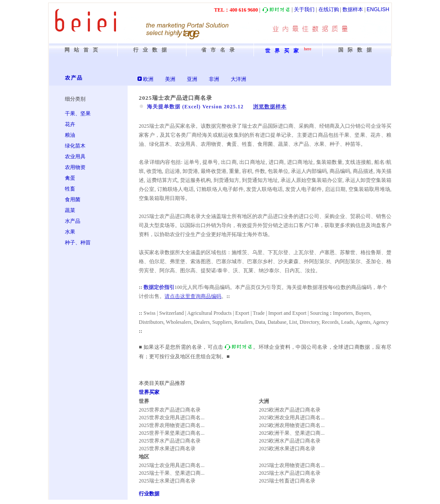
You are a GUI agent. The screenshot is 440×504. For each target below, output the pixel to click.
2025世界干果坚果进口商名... (172, 433)
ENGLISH (378, 9)
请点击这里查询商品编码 (193, 296)
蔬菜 (70, 210)
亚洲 (192, 79)
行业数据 (149, 494)
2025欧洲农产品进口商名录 (290, 410)
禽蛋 (70, 178)
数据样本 (353, 9)
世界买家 (149, 392)
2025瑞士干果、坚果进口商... (172, 473)
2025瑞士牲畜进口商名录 (287, 481)
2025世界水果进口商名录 (167, 449)
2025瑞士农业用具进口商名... (172, 465)
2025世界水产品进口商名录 (170, 441)
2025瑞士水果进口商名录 (167, 481)
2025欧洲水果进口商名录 (287, 449)
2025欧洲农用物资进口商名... (292, 425)
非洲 (214, 79)
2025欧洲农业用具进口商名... (292, 418)
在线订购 (329, 9)
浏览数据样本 (270, 107)
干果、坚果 (78, 114)
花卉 (70, 124)
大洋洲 (238, 79)
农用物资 (75, 167)
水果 (70, 232)
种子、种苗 (78, 243)
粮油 (70, 135)
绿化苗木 (75, 146)
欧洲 (148, 79)
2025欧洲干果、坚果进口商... (292, 433)
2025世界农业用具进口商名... (172, 418)
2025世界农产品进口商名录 (170, 410)
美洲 (170, 79)
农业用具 (75, 157)
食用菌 (73, 200)
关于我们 (304, 9)
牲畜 (70, 189)
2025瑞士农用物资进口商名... (292, 465)
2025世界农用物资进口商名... (172, 425)
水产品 (73, 221)
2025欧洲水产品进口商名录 (290, 441)
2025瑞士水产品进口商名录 (290, 473)
